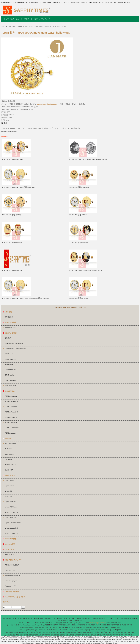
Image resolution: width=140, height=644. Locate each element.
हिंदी (119, 630)
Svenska (114, 630)
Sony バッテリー (11, 581)
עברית (115, 632)
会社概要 (34, 19)
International (129, 632)
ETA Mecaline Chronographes (15, 349)
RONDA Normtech (11, 401)
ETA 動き (8, 338)
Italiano (56, 630)
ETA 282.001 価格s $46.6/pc (12, 243)
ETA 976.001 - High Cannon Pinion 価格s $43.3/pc (86, 270)
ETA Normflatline (11, 370)
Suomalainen (100, 630)
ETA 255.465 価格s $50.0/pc (78, 215)
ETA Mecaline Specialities (14, 343)
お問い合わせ (45, 19)
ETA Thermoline (10, 359)
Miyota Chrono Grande (13, 523)
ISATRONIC (9, 459)
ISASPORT (9, 470)
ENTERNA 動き (10, 327)
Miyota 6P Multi (10, 502)
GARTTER (116, 625)
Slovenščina (47, 632)
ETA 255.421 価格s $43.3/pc (78, 298)
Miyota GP (9, 496)
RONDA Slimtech (11, 407)
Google (38, 625)
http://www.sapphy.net (9, 131)
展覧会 (27, 19)
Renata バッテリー (12, 586)
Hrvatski (69, 632)
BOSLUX (90, 625)
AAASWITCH (81, 625)
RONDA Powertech (12, 412)
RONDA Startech (11, 422)
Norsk (108, 630)
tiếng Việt (38, 632)
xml (34, 625)
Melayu (63, 632)
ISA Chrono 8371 (11, 444)
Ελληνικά (90, 632)
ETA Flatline (9, 364)
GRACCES (80, 627)
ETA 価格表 (9, 317)
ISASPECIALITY (11, 465)
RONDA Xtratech (11, 396)
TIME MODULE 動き (12, 565)
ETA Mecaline (10, 354)
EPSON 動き (9, 554)
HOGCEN (23, 627)
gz (29, 625)
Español (27, 630)
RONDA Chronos (11, 417)
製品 (12, 19)
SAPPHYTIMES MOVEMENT (12, 26)
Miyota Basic (9, 486)
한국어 (97, 632)
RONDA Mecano (11, 433)
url (27, 625)
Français (42, 630)
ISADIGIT (8, 449)
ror (31, 625)
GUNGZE (72, 627)
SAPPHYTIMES (59, 625)
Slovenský (56, 632)
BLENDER (105, 627)
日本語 (71, 630)
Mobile (21, 630)
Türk (110, 632)
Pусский (9, 632)
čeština (84, 632)
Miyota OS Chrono (11, 512)
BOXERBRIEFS (114, 627)
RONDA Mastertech (12, 428)
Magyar (86, 630)
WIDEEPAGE (49, 625)
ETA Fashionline (11, 380)
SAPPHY (108, 625)
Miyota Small (9, 481)
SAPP (66, 627)
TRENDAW (38, 627)
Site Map (22, 625)
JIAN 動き (28, 26)
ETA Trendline (10, 375)
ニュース (19, 19)
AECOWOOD (47, 627)
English (121, 632)
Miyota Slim (9, 491)
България (77, 632)
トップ (6, 19)
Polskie (16, 632)
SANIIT (68, 625)
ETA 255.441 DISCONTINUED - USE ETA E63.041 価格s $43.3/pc (25, 298)
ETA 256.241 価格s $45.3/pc (12, 270)
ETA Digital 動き (11, 386)
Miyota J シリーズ (11, 517)
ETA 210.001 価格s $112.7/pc (13, 159)
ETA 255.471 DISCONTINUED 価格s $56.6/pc (18, 187)
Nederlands (63, 630)
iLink (18, 625)
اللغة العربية (79, 630)
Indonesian (23, 632)
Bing (42, 625)
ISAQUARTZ (9, 454)
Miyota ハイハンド (11, 533)
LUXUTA (61, 627)
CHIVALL (123, 625)
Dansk (92, 630)
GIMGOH (130, 625)
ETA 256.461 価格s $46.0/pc (78, 243)
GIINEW (87, 627)
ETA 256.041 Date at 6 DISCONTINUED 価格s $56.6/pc (88, 159)
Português (35, 630)
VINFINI (74, 625)
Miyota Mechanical (11, 528)
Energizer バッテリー (12, 570)
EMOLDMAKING (99, 625)
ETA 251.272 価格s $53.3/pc (12, 215)
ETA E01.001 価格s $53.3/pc (79, 187)
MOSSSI (30, 627)
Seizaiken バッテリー (13, 576)
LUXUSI (55, 627)
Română (31, 632)
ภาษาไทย (104, 632)
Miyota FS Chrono (11, 507)
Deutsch (49, 630)
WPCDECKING (95, 627)
